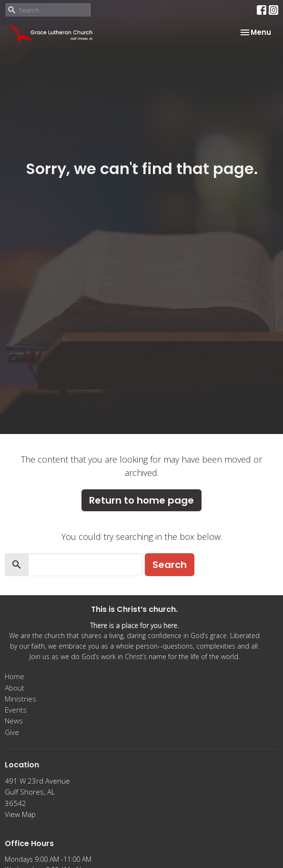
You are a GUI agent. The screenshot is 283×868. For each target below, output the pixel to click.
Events (16, 710)
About (15, 688)
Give (12, 732)
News (14, 721)
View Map (20, 814)
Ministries (20, 699)
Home (15, 676)
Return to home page (141, 500)
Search (170, 565)
